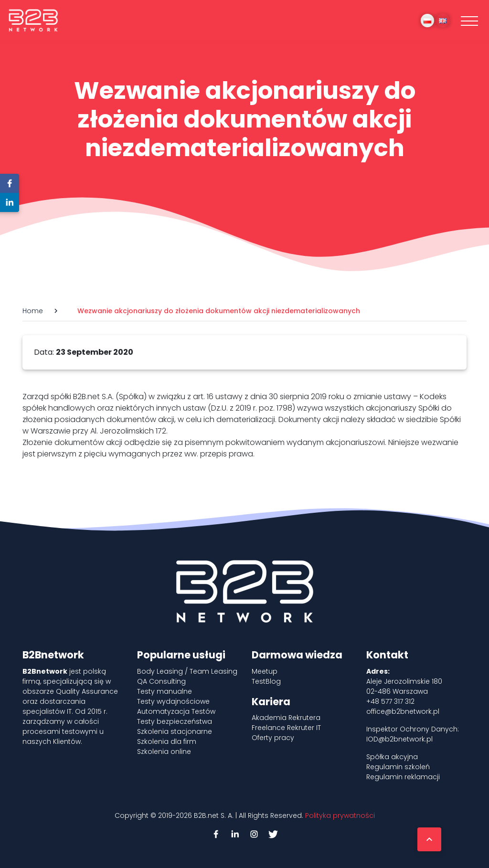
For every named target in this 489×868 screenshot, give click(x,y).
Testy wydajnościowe (173, 701)
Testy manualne (165, 691)
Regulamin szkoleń (398, 767)
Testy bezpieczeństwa (175, 721)
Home (33, 311)
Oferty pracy (273, 738)
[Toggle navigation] (469, 21)
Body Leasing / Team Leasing (187, 671)
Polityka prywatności (340, 815)
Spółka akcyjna (392, 757)
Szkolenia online (164, 752)
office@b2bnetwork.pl (403, 711)
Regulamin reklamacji (403, 777)
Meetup (265, 671)
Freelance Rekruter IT (286, 728)
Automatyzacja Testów (176, 711)
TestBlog (266, 681)
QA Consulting (161, 681)
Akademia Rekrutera (286, 718)
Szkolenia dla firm (167, 741)
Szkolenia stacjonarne (175, 731)
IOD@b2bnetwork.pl (399, 739)
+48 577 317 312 (390, 701)
